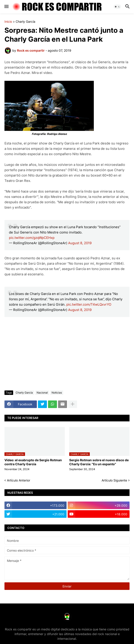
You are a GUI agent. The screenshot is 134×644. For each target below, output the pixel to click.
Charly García (25, 22)
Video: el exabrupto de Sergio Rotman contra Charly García (33, 462)
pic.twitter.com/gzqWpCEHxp (32, 238)
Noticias (57, 393)
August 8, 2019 (80, 243)
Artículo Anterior (19, 480)
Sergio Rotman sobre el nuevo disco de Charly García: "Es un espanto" (99, 462)
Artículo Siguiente (114, 480)
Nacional (42, 393)
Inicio (8, 22)
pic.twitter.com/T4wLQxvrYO (89, 304)
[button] (6, 7)
